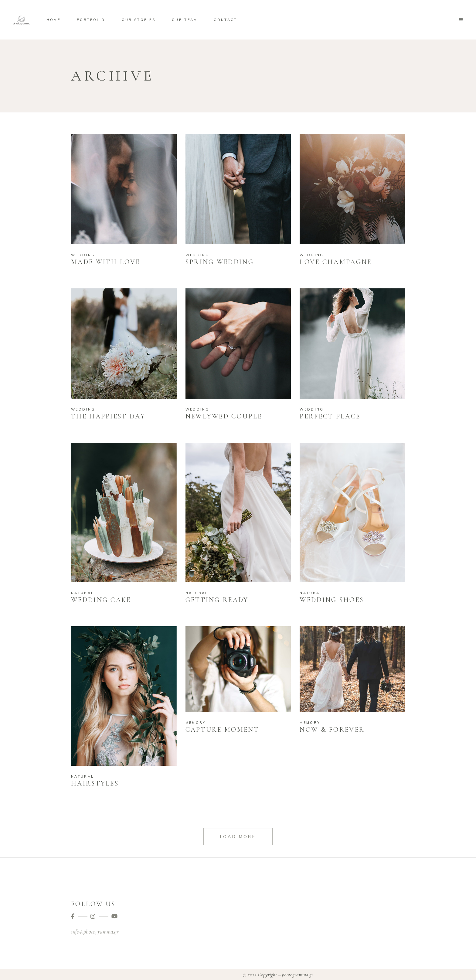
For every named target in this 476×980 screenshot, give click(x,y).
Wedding (83, 255)
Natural (82, 593)
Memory (196, 723)
